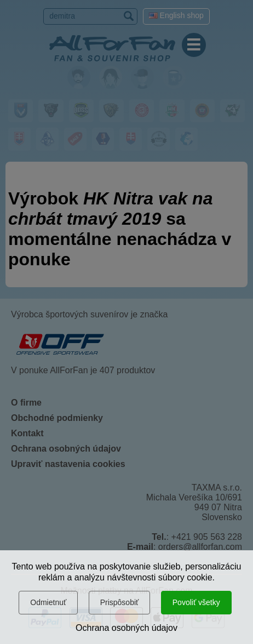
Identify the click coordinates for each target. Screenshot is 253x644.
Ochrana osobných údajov (127, 628)
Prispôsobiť (120, 602)
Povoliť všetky (196, 602)
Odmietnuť (48, 602)
